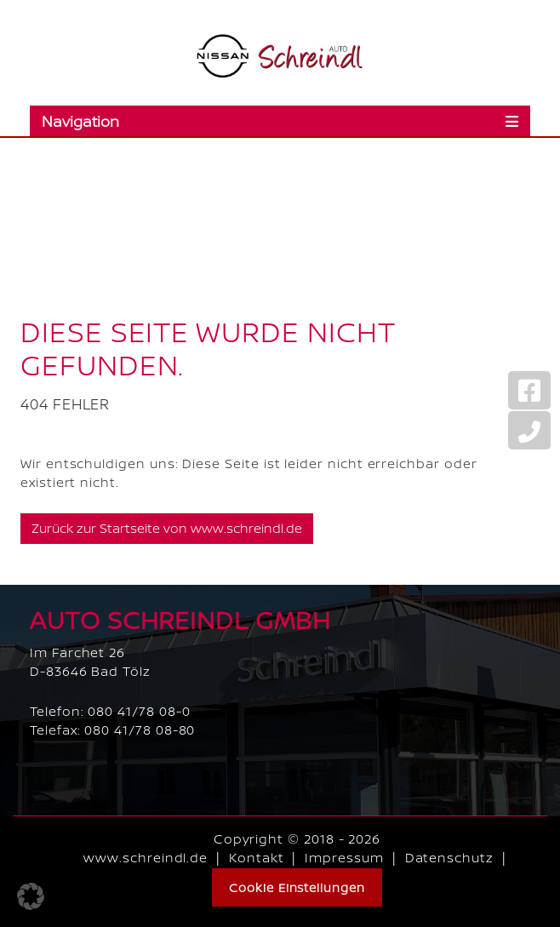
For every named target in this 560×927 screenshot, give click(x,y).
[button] (31, 896)
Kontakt (257, 858)
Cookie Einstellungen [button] (297, 887)
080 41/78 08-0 (139, 711)
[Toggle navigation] (280, 121)
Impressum (344, 858)
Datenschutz (449, 858)
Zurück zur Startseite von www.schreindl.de (167, 528)
